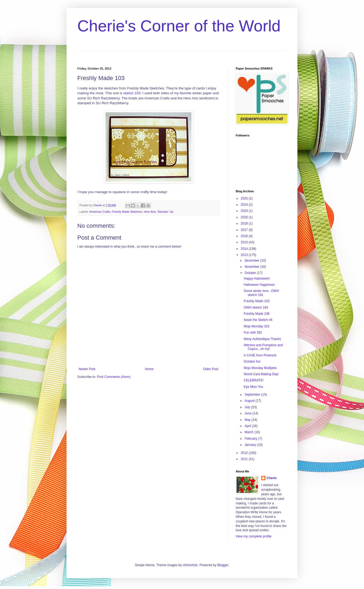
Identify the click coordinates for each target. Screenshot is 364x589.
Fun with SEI (253, 333)
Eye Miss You (253, 387)
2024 (245, 205)
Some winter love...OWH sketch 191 (261, 293)
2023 (245, 211)
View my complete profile (254, 536)
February (251, 439)
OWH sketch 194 (256, 308)
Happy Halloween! (257, 279)
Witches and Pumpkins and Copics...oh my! (263, 347)
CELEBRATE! (254, 380)
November (252, 267)
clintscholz (190, 565)
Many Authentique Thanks (262, 339)
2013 (245, 255)
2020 (245, 217)
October (251, 273)
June (248, 413)
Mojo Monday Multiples (260, 368)
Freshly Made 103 (257, 301)
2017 (245, 230)
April (248, 426)
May (248, 420)
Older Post (211, 369)
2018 (245, 223)
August (250, 401)
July (248, 407)
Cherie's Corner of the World (179, 26)
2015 (245, 242)
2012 (245, 453)
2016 (245, 236)
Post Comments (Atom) (114, 377)
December (252, 261)
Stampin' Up (165, 212)
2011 (245, 459)
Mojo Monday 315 (256, 326)
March (250, 432)
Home (149, 369)
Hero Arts (150, 212)
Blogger (223, 565)
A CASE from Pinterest (260, 355)
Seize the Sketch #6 (258, 320)
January (251, 445)
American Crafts (100, 212)
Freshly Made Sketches (127, 212)
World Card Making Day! (261, 374)
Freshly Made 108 (257, 314)
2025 (245, 198)
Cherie (272, 478)
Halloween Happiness (259, 285)
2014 (245, 249)
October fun (252, 362)
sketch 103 (132, 93)
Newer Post (87, 369)
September (253, 395)
